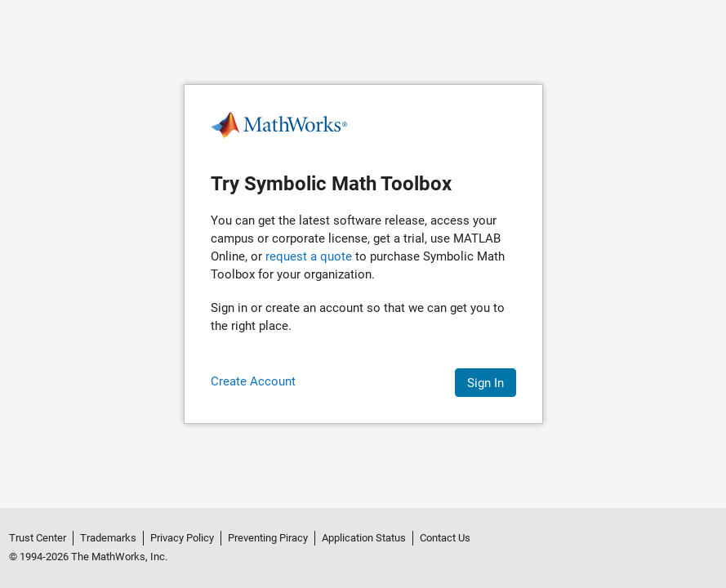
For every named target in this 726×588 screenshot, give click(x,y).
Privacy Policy (182, 538)
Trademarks (108, 538)
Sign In (485, 383)
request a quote (309, 256)
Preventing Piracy (268, 538)
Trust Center (38, 538)
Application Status (364, 538)
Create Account (253, 381)
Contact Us (445, 538)
